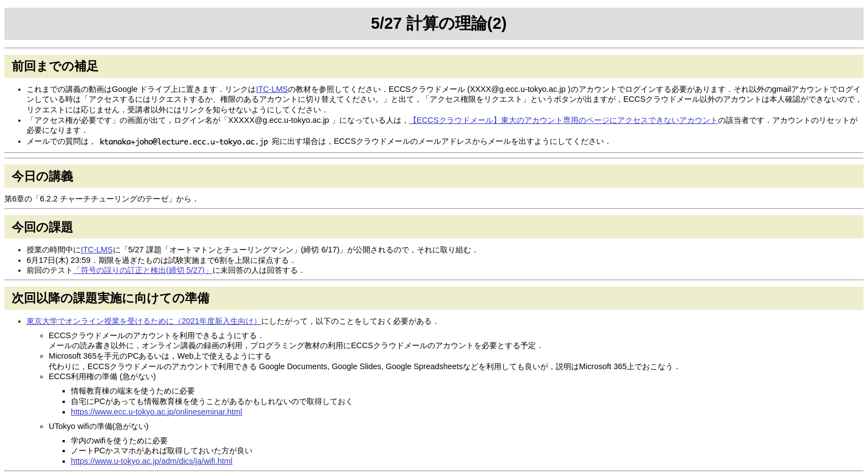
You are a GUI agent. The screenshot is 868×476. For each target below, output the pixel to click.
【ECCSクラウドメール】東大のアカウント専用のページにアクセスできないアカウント (564, 120)
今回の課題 (42, 227)
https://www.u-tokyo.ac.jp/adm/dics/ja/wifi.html (152, 461)
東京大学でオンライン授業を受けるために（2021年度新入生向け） (144, 321)
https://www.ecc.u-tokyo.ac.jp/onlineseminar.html (157, 412)
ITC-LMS (272, 89)
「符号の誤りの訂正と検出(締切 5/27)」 (143, 270)
